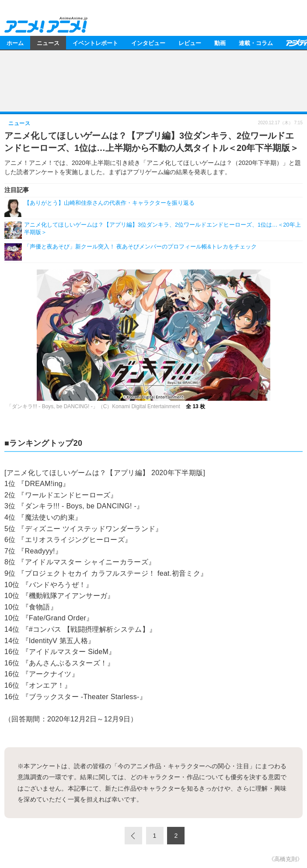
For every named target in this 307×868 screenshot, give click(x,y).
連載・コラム (256, 43)
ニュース (48, 43)
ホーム (15, 43)
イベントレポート (95, 43)
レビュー (190, 43)
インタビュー (148, 43)
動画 (220, 43)
